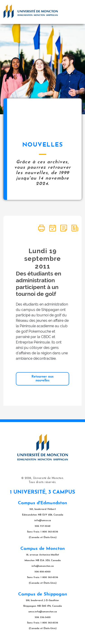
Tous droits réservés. (42, 482)
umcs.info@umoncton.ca (43, 612)
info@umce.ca (43, 521)
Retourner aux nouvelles (42, 379)
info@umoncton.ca (43, 566)
